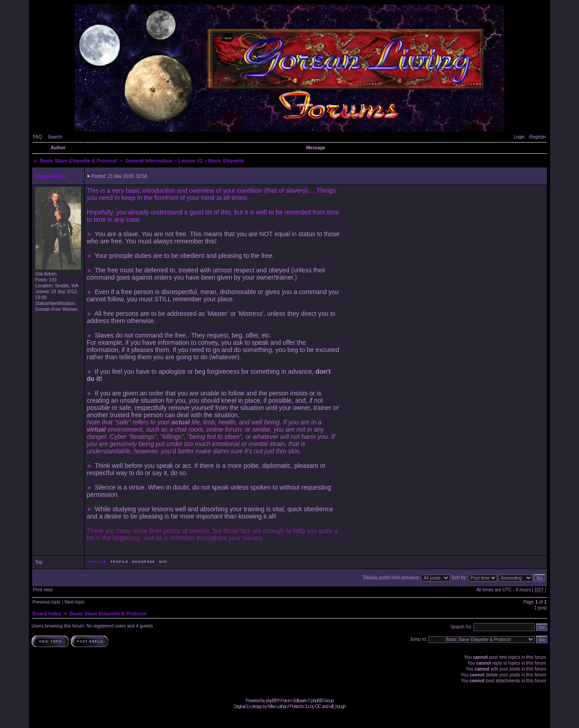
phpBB (271, 701)
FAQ (38, 137)
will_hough (337, 707)
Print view (43, 590)
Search (55, 137)
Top (39, 562)
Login (519, 137)
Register (538, 137)
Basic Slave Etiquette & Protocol (78, 161)
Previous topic (47, 602)
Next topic (75, 602)
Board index (47, 614)
